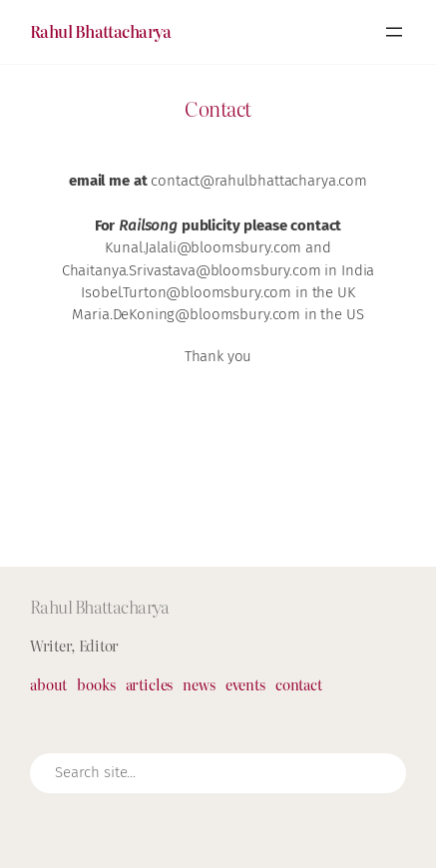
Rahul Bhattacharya (101, 31)
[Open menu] (394, 32)
